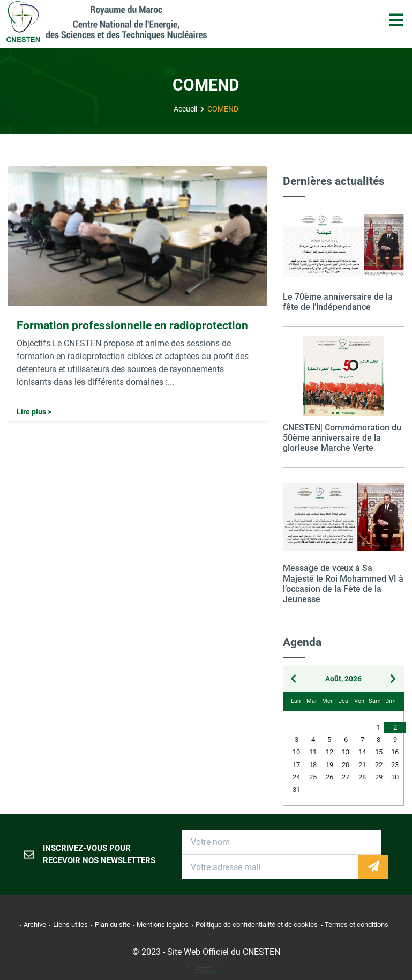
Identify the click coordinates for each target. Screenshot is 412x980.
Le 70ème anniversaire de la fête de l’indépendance (338, 302)
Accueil (185, 109)
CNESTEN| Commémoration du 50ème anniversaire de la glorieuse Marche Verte (342, 438)
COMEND (223, 109)
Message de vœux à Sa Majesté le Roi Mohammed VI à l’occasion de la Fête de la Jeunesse (343, 584)
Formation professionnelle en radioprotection (132, 325)
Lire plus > (34, 412)
